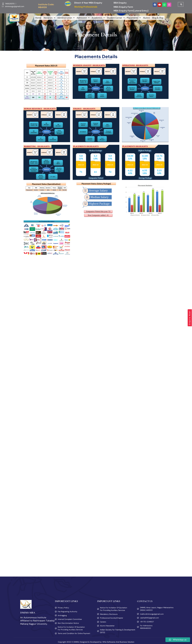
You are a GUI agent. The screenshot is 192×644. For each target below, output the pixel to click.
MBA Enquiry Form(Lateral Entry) (131, 11)
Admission (83, 18)
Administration (65, 18)
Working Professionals (86, 7)
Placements (135, 18)
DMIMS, (76, 642)
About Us (47, 18)
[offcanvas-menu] (184, 18)
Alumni (148, 18)
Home (36, 18)
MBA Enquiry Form (123, 7)
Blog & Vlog (160, 18)
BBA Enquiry (120, 3)
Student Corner (116, 18)
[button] (47, 18)
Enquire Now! (190, 318)
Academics (98, 18)
